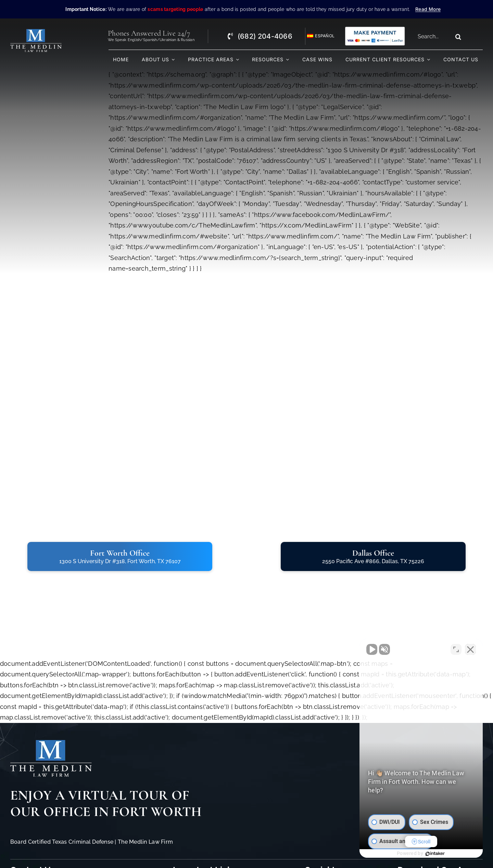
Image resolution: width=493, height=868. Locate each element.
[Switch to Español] (318, 36)
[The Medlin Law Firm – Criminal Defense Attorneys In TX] (36, 32)
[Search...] (433, 37)
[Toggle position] (456, 649)
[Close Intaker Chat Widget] (470, 649)
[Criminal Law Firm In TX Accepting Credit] (375, 29)
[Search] (458, 37)
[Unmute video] (372, 649)
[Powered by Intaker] (435, 854)
